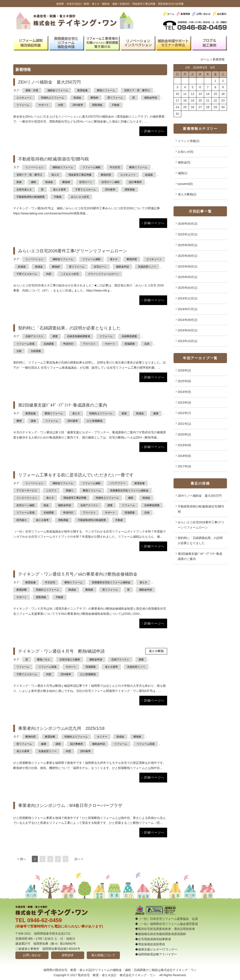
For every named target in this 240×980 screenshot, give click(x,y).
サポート (44, 105)
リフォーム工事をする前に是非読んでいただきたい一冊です (76, 475)
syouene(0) (185, 184)
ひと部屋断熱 (95, 421)
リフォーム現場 (25, 344)
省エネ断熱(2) (187, 194)
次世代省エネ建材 (70, 660)
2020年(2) (184, 434)
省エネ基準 (59, 190)
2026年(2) (184, 370)
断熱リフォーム (106, 90)
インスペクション (27, 498)
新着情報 (185, 14)
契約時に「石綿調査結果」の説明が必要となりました (69, 328)
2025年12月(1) (188, 234)
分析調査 (36, 351)
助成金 (77, 98)
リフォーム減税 (91, 167)
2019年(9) (184, 445)
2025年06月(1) (188, 266)
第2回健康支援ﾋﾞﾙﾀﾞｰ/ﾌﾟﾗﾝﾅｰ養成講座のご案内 (63, 405)
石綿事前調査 (129, 336)
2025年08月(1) (188, 256)
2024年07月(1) (188, 309)
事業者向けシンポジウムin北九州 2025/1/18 (61, 728)
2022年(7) (184, 413)
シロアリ (51, 491)
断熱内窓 (106, 175)
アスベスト (89, 344)
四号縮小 (22, 520)
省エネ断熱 (156, 651)
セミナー (102, 737)
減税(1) (183, 173)
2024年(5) (184, 392)
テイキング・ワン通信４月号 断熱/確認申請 (62, 651)
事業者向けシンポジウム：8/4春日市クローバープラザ (70, 805)
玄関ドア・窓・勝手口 (137, 90)
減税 (33, 182)
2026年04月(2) (188, 224)
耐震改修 (82, 90)
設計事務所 (135, 182)
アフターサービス (27, 491)
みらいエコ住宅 (80, 197)
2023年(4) (184, 402)
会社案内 (222, 14)
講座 (33, 421)
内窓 (61, 105)
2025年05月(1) (188, 277)
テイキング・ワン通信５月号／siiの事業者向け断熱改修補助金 (78, 574)
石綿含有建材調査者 (79, 336)
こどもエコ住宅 (70, 274)
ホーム (171, 14)
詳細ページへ (154, 131)
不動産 (116, 105)
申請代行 (68, 344)
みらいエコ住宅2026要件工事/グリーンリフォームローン (73, 251)
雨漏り (70, 491)
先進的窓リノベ (147, 267)
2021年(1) (184, 424)
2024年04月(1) (188, 330)
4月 (188, 67)
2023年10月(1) (188, 341)
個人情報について (103, 955)
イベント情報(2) (189, 141)
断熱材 (94, 98)
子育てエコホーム (85, 190)
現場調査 (130, 344)
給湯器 (149, 175)
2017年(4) (184, 466)
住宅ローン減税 (110, 182)
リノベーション (34, 167)
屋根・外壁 (32, 90)
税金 (46, 505)
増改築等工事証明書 (80, 175)
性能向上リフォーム (53, 98)
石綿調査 (49, 344)
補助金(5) (184, 162)
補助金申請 (151, 98)
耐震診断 (22, 590)
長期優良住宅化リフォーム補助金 (129, 491)
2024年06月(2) (188, 320)
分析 (19, 351)
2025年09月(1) (188, 245)
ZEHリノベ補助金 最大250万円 (49, 82)
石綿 (147, 344)
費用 (19, 421)
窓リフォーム (115, 98)
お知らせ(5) (186, 152)
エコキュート (24, 98)
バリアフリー (118, 483)
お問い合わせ (203, 14)
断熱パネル (44, 660)
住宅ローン (86, 182)
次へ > (79, 859)
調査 (55, 336)
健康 (156, 413)
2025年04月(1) (188, 288)
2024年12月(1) (188, 298)
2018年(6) (184, 456)
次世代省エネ (24, 190)
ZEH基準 (78, 105)
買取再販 (97, 105)
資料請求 (68, 955)
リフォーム (23, 105)
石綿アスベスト (34, 336)
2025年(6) (184, 381)
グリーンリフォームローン (103, 274)
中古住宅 (115, 167)
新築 (19, 182)
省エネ (55, 175)
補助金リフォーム (58, 90)
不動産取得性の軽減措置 (31, 197)
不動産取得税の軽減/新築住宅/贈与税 (54, 159)
